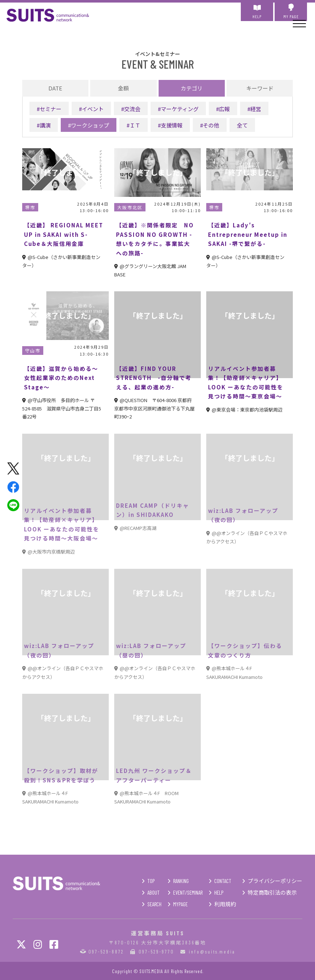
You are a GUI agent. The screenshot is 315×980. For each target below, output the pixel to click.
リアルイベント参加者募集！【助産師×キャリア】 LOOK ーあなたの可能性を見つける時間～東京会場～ (246, 382)
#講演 (44, 125)
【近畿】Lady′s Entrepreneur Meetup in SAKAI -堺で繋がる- (248, 234)
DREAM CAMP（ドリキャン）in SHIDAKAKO (153, 510)
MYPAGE (180, 904)
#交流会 (131, 109)
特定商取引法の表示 (272, 892)
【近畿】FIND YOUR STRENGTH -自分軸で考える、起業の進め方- (154, 378)
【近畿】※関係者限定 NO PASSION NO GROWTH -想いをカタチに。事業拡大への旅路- (155, 239)
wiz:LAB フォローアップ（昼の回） (151, 650)
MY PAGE (291, 11)
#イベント (91, 109)
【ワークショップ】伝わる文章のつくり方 (245, 650)
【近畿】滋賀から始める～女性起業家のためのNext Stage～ (61, 378)
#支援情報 (170, 125)
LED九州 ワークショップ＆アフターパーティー (154, 775)
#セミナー (49, 109)
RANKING (181, 881)
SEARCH (154, 904)
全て (242, 125)
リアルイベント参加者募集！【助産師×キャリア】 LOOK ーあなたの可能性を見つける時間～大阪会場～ (62, 525)
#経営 (254, 109)
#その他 (210, 125)
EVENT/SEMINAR (188, 892)
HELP (257, 11)
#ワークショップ (89, 125)
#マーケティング (178, 109)
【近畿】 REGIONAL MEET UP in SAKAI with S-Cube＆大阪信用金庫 (64, 234)
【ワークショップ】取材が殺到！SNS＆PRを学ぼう (61, 775)
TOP (151, 881)
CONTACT (223, 881)
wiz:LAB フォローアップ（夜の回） (243, 515)
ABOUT (153, 892)
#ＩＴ (133, 125)
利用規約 (225, 904)
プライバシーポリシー (275, 881)
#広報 (223, 109)
